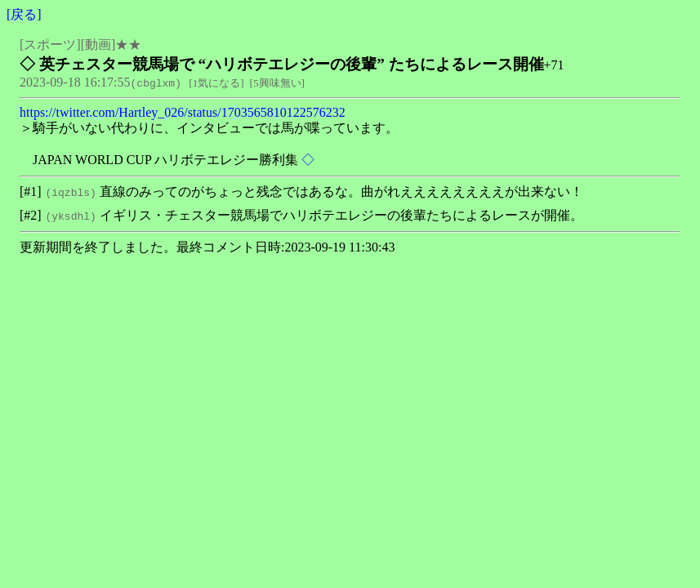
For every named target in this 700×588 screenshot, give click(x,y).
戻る (24, 14)
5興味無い (277, 83)
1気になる (217, 83)
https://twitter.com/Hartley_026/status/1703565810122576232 (183, 112)
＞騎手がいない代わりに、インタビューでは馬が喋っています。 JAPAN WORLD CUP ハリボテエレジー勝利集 (209, 144)
